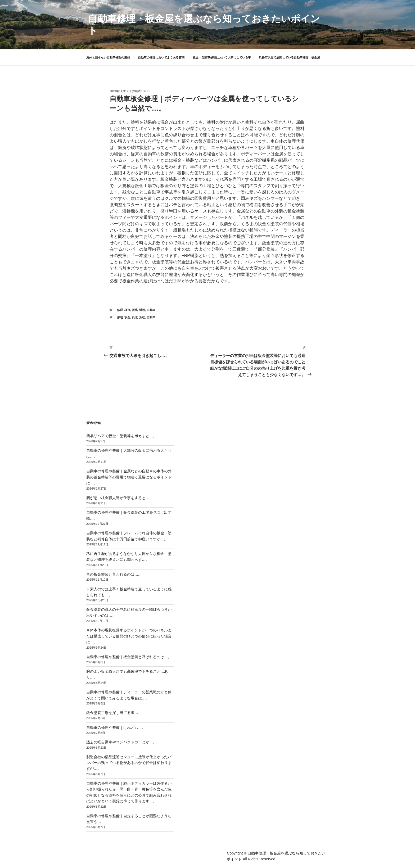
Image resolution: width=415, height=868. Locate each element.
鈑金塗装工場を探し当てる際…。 (114, 713)
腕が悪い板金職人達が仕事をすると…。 (120, 498)
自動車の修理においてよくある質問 (161, 57)
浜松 (142, 310)
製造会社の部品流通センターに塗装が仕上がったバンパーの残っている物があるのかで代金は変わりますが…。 (129, 763)
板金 (127, 310)
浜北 (135, 310)
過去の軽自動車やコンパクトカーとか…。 (121, 742)
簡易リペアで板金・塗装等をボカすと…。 (121, 436)
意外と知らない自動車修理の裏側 (108, 57)
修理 (120, 310)
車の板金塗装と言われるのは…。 (114, 574)
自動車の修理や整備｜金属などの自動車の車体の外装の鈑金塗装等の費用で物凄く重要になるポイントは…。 (129, 477)
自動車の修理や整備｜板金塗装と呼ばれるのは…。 (129, 657)
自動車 (151, 310)
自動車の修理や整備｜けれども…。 (116, 727)
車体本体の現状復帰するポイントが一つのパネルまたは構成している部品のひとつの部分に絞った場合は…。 (129, 636)
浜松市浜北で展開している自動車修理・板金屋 (289, 57)
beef (146, 91)
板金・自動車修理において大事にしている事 (222, 57)
